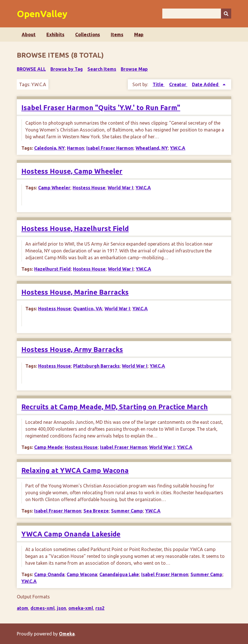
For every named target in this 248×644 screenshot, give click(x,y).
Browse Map (134, 69)
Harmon (75, 148)
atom (22, 608)
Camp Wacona (82, 574)
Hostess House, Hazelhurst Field (75, 229)
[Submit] (226, 14)
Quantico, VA (88, 309)
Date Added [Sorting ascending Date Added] (206, 84)
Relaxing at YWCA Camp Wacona (75, 470)
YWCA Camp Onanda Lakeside (71, 534)
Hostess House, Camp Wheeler (72, 171)
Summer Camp (127, 511)
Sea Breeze (96, 511)
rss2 (100, 608)
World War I (120, 188)
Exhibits (55, 35)
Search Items (102, 69)
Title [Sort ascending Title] (159, 84)
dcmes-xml (43, 608)
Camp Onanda (49, 574)
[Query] (197, 14)
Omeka (67, 634)
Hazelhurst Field (52, 269)
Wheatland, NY (152, 148)
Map (139, 35)
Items (117, 35)
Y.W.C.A (178, 148)
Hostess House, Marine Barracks (75, 292)
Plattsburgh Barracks (96, 366)
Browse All (31, 69)
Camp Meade (48, 447)
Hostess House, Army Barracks (72, 350)
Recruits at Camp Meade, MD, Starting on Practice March (115, 407)
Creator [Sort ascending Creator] (178, 84)
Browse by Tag (67, 69)
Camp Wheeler (54, 188)
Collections (88, 35)
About (29, 35)
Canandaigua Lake (119, 574)
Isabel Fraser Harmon (110, 148)
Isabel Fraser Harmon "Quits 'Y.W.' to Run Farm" (101, 108)
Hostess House (89, 188)
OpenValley (42, 14)
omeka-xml (81, 608)
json (62, 608)
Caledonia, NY (49, 148)
